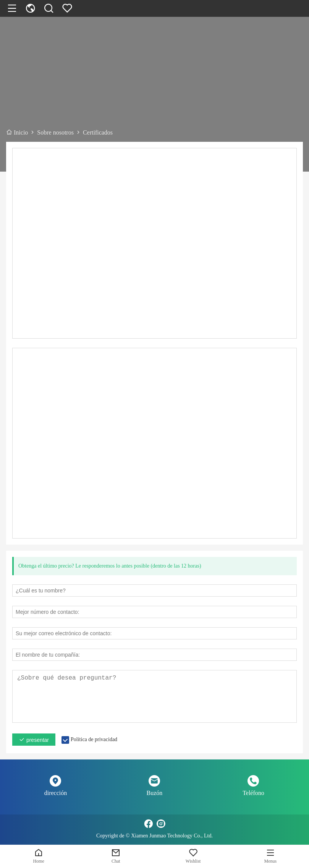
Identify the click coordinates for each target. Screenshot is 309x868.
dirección (56, 793)
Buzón (155, 793)
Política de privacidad (94, 739)
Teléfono (253, 793)
